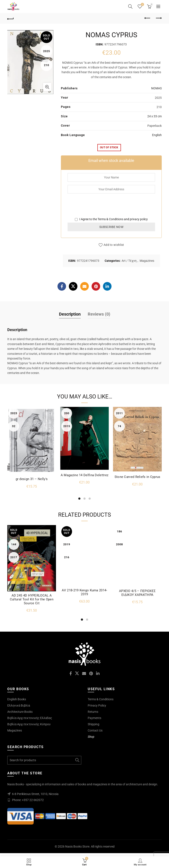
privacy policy (139, 219)
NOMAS (156, 88)
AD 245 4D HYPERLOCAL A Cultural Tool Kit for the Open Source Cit (32, 599)
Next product (158, 18)
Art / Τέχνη (129, 261)
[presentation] (100, 208)
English (157, 135)
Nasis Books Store (77, 846)
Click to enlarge (47, 87)
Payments (94, 718)
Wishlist (142, 5)
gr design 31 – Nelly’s (32, 479)
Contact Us (95, 730)
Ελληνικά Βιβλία (19, 705)
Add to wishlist (114, 245)
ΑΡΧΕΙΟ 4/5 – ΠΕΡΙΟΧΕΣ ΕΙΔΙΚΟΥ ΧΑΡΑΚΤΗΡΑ (137, 593)
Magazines (147, 261)
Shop (91, 737)
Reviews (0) (99, 314)
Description (70, 314)
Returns (93, 712)
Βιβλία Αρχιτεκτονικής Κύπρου (29, 724)
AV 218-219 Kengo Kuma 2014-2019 (84, 592)
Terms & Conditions (110, 219)
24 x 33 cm (155, 116)
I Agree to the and (111, 219)
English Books (17, 699)
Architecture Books (20, 712)
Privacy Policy (97, 705)
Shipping (94, 724)
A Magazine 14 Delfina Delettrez (84, 475)
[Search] (130, 6)
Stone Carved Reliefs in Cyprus (137, 477)
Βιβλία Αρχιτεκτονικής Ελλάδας (30, 718)
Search (77, 760)
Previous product (148, 18)
